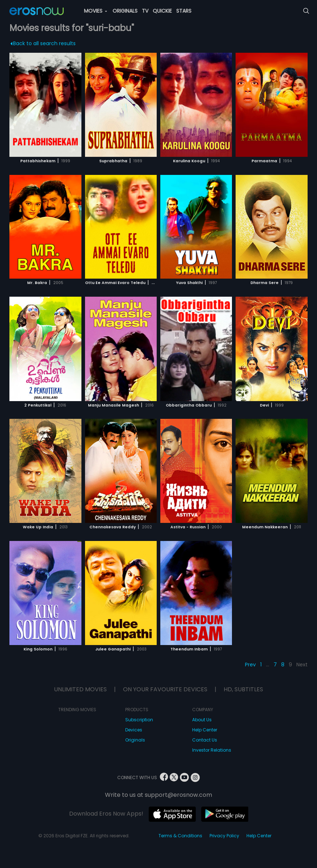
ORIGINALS (125, 11)
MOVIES (96, 11)
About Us (202, 720)
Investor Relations (212, 750)
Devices (134, 730)
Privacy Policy (224, 836)
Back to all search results (43, 43)
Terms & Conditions (180, 836)
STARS (184, 11)
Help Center (205, 730)
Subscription (139, 720)
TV (145, 11)
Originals (135, 740)
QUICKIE (162, 11)
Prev (250, 665)
